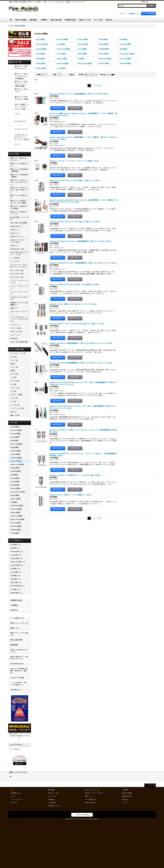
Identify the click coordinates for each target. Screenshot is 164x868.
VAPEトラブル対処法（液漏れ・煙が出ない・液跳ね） (19, 671)
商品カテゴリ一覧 (53, 793)
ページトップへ (151, 785)
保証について (15, 628)
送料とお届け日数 (16, 640)
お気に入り (14, 803)
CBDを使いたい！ (16, 690)
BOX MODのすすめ (17, 664)
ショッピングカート (17, 799)
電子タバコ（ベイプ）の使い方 (19, 634)
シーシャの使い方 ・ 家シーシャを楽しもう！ (19, 684)
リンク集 (124, 803)
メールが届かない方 (17, 618)
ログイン (122, 14)
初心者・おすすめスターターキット (19, 651)
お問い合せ (14, 610)
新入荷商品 (51, 799)
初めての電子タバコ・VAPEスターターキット (19, 658)
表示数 (39, 75)
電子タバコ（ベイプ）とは (19, 623)
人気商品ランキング (54, 806)
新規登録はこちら (134, 14)
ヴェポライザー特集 (17, 678)
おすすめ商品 (52, 803)
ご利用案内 (14, 605)
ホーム (13, 790)
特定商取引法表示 (16, 600)
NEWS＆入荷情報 (127, 793)
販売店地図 (14, 645)
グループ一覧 (52, 796)
